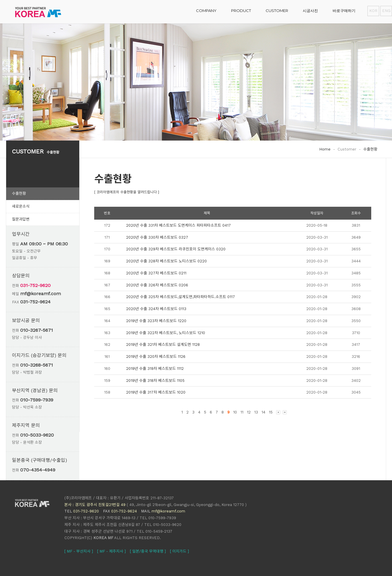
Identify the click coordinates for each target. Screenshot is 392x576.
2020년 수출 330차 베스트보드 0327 (157, 237)
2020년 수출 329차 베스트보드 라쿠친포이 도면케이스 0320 (176, 249)
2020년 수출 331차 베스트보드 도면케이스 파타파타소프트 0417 (178, 225)
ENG (386, 11)
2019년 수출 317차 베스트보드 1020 (156, 392)
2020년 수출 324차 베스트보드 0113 (156, 309)
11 (242, 412)
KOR (373, 11)
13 (256, 412)
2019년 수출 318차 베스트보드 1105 (155, 381)
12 (249, 412)
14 (263, 412)
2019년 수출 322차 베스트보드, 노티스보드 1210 (166, 333)
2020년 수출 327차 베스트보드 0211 (156, 273)
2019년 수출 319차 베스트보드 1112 (155, 369)
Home (325, 149)
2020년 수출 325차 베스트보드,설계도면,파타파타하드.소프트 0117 (180, 297)
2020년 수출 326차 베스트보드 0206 (157, 285)
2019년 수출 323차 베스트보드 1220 (156, 321)
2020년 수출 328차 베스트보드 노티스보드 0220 (166, 261)
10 (235, 412)
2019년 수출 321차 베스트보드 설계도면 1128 (163, 345)
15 (271, 412)
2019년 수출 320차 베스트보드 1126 (156, 357)
